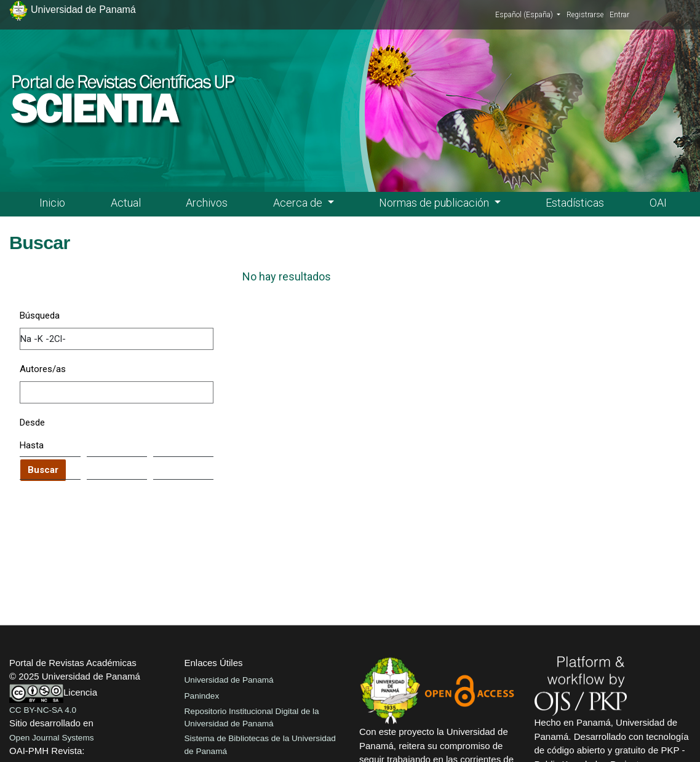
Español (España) (528, 14)
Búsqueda (40, 316)
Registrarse (585, 15)
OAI (658, 203)
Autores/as (43, 369)
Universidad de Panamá (229, 680)
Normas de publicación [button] (435, 203)
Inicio (52, 203)
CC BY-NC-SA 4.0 (43, 710)
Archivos (207, 203)
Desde (32, 423)
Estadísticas (575, 203)
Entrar (619, 15)
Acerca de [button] (299, 203)
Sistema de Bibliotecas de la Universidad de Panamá (260, 744)
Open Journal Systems (52, 738)
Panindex (202, 696)
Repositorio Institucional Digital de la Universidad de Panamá (252, 717)
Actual (126, 203)
